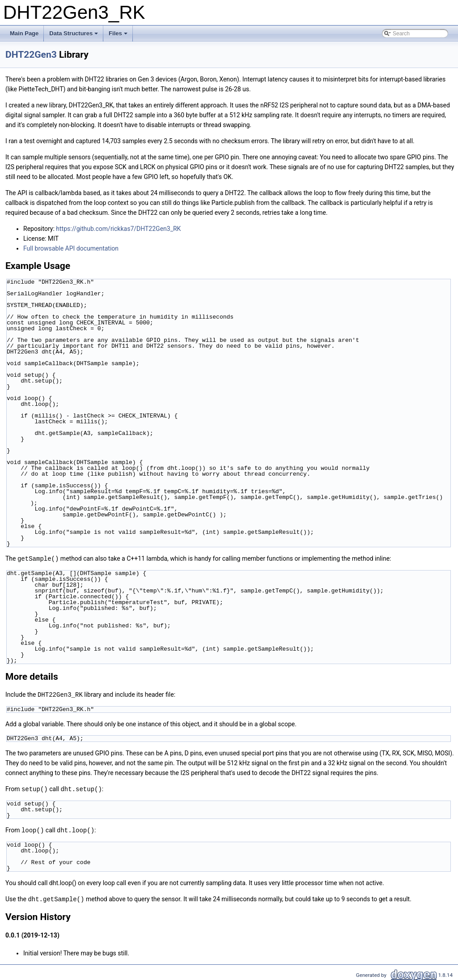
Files (119, 36)
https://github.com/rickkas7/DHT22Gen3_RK (118, 229)
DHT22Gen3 (31, 55)
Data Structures (74, 36)
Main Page (24, 33)
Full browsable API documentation (71, 248)
